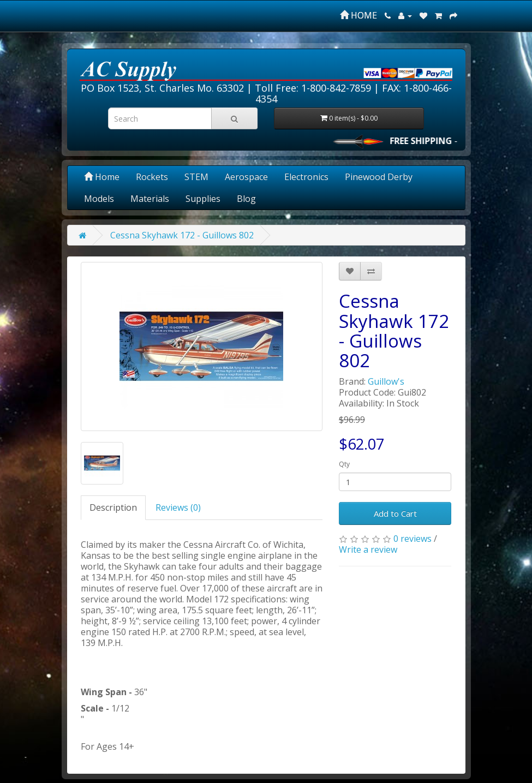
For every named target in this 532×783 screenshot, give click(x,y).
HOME (358, 15)
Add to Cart (395, 513)
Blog (246, 199)
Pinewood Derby (379, 177)
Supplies (203, 199)
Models (99, 199)
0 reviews (413, 539)
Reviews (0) (178, 507)
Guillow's (386, 381)
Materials (150, 199)
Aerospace (246, 177)
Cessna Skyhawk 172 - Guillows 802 (182, 235)
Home (102, 177)
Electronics (306, 177)
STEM (196, 177)
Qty (344, 464)
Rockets (152, 177)
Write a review (368, 549)
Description (113, 507)
